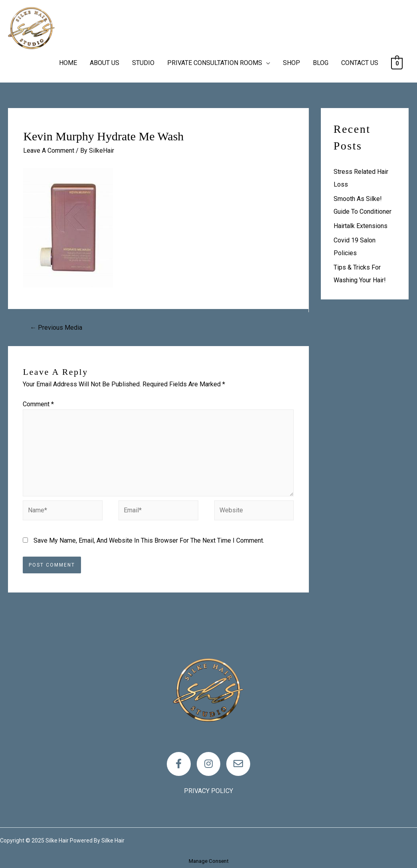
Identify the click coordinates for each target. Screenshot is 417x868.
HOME (68, 63)
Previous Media (56, 328)
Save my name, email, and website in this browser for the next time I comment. (149, 540)
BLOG (321, 63)
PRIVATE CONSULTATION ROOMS (215, 63)
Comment (38, 404)
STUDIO (143, 63)
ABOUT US (105, 63)
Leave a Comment (49, 151)
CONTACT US (360, 63)
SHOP (292, 63)
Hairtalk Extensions (361, 226)
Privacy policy (208, 791)
